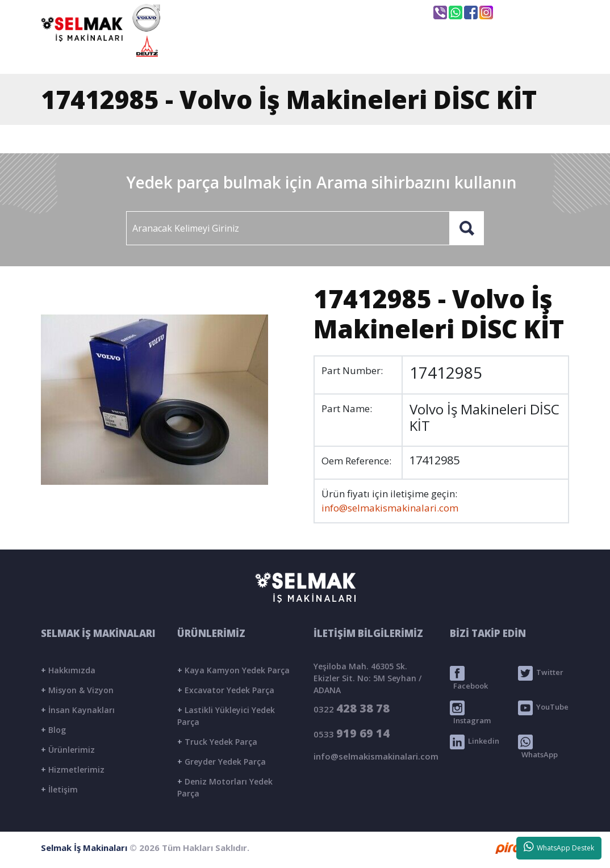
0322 (352, 708)
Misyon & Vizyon (77, 690)
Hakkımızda (68, 670)
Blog (53, 730)
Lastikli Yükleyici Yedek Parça (226, 716)
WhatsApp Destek (559, 847)
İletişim (59, 789)
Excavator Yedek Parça (226, 690)
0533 (352, 733)
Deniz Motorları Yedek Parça (225, 787)
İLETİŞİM (525, 55)
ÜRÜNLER (390, 55)
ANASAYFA (227, 55)
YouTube (543, 708)
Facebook (469, 678)
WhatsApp (538, 747)
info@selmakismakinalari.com (350, 12)
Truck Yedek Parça (217, 742)
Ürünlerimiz (68, 750)
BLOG (458, 55)
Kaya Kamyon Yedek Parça (233, 670)
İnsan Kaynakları (78, 710)
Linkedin (475, 742)
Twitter (541, 673)
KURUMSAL (310, 55)
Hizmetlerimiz (73, 770)
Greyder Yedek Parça (222, 762)
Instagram (470, 713)
